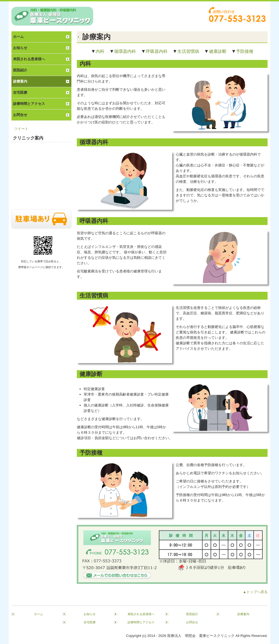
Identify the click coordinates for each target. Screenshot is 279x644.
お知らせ (20, 48)
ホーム (18, 37)
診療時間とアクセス (29, 104)
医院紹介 (20, 70)
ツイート (21, 129)
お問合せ (20, 115)
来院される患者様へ (29, 59)
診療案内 (20, 81)
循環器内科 (125, 51)
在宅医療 (20, 92)
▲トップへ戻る (255, 592)
